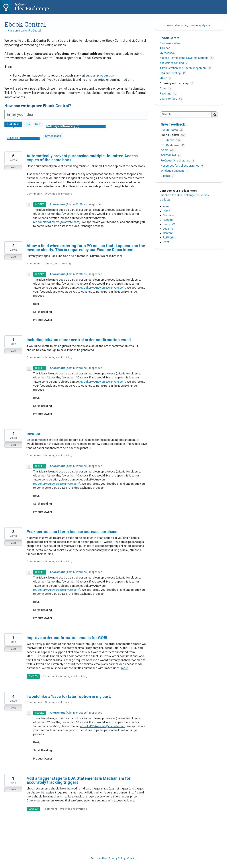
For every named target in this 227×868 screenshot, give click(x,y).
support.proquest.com (101, 75)
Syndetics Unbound (173, 171)
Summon (168, 215)
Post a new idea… (171, 43)
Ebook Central (170, 135)
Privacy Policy (117, 858)
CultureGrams (170, 130)
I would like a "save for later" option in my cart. (69, 696)
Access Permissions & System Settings (184, 58)
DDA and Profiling (170, 73)
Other (163, 89)
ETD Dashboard (170, 145)
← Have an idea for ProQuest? (23, 31)
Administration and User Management (183, 68)
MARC (163, 78)
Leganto (168, 229)
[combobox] (187, 114)
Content (168, 233)
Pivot (166, 242)
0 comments (34, 194)
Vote (13, 167)
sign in (206, 25)
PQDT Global (169, 155)
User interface (168, 99)
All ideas (165, 48)
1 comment (33, 264)
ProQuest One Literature (176, 161)
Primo (166, 211)
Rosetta (168, 220)
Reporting (165, 94)
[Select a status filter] (23, 138)
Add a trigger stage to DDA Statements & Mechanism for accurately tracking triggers (79, 780)
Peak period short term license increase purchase (72, 532)
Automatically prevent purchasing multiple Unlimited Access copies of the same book (82, 158)
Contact (132, 858)
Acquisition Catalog (172, 63)
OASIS (165, 150)
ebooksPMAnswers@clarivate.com (57, 222)
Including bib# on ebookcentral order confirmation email (79, 340)
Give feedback (173, 124)
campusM (169, 224)
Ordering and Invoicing (59, 194)
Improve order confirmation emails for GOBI (67, 638)
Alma (166, 207)
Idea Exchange (32, 8)
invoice (33, 434)
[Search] (215, 114)
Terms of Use (99, 858)
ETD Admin (168, 140)
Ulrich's (166, 176)
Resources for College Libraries (180, 166)
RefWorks (169, 238)
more (125, 668)
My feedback (53, 136)
